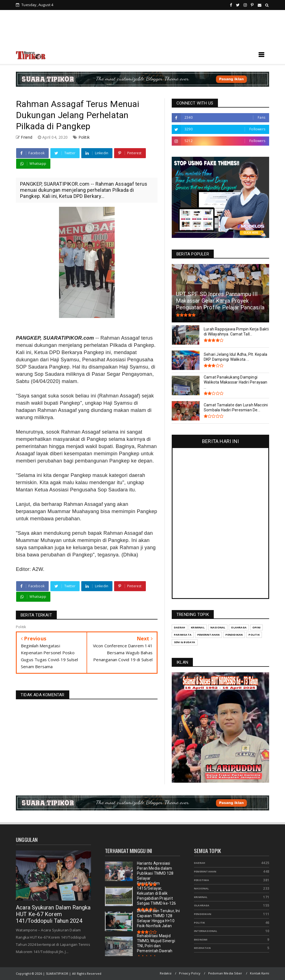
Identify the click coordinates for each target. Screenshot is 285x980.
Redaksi (166, 973)
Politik (84, 137)
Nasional (202, 888)
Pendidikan (203, 914)
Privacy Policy (190, 973)
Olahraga (202, 905)
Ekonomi (201, 940)
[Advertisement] (142, 31)
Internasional (206, 931)
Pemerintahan (205, 871)
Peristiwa (202, 880)
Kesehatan (202, 948)
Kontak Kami (260, 973)
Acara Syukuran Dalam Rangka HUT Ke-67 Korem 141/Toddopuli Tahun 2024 (53, 914)
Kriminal (201, 897)
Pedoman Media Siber (225, 973)
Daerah (200, 863)
